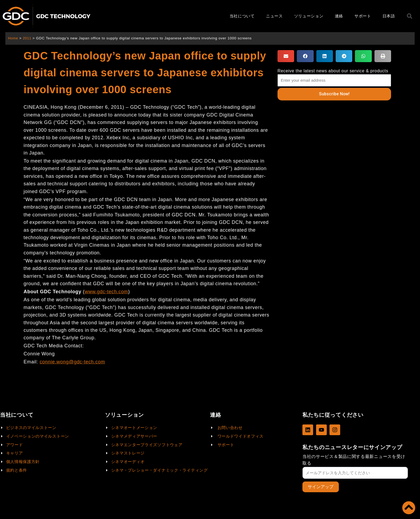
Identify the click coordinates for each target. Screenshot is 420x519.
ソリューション (309, 16)
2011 (28, 38)
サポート (363, 16)
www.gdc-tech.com (106, 292)
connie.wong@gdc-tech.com (72, 362)
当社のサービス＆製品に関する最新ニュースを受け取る (354, 460)
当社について (242, 16)
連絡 (339, 16)
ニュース (274, 16)
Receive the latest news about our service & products (333, 71)
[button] (286, 56)
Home (13, 38)
